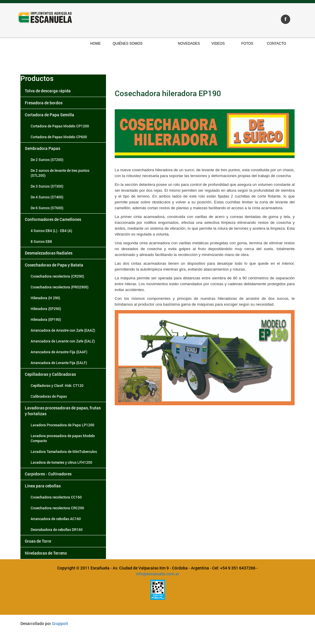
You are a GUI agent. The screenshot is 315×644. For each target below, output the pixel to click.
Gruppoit (60, 623)
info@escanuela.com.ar (157, 574)
